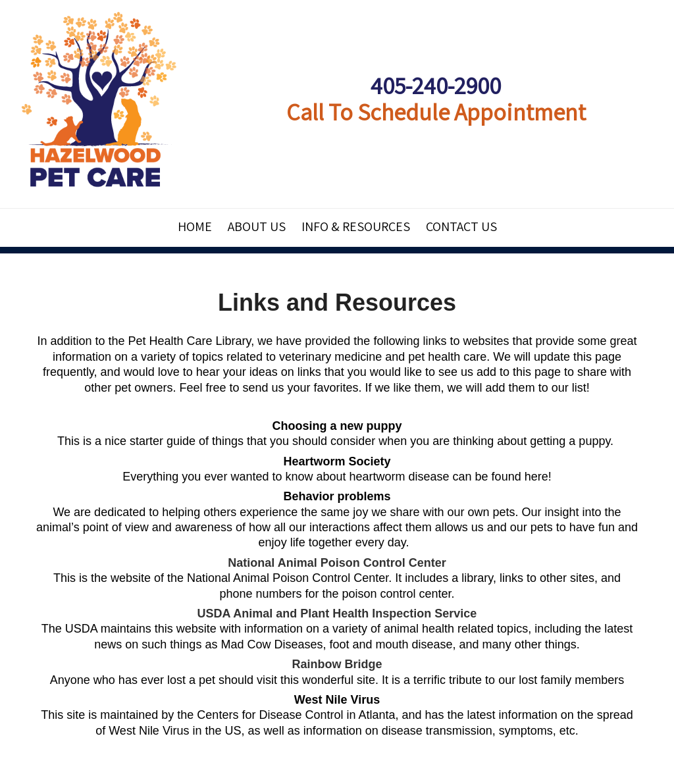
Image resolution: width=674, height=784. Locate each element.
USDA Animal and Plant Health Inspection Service (337, 614)
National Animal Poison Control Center (337, 563)
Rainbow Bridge (337, 664)
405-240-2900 (436, 85)
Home (195, 226)
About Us (257, 226)
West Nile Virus (337, 700)
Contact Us (461, 226)
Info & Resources (356, 226)
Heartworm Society (337, 461)
